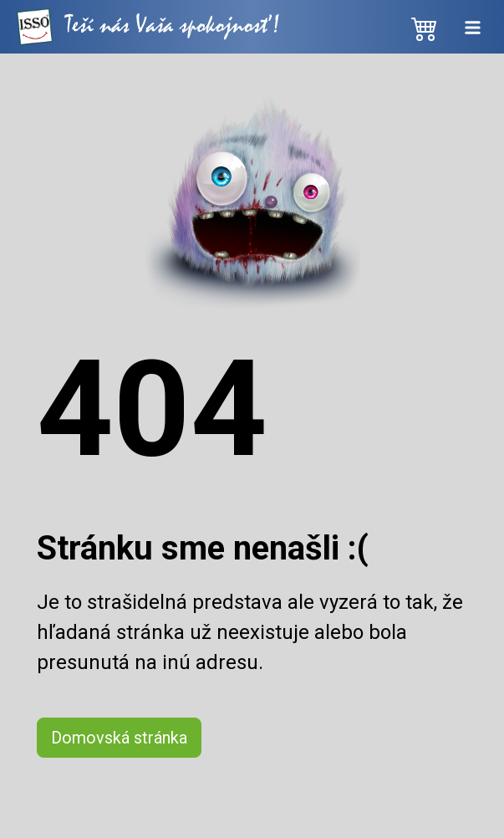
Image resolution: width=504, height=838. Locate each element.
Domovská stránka (119, 738)
